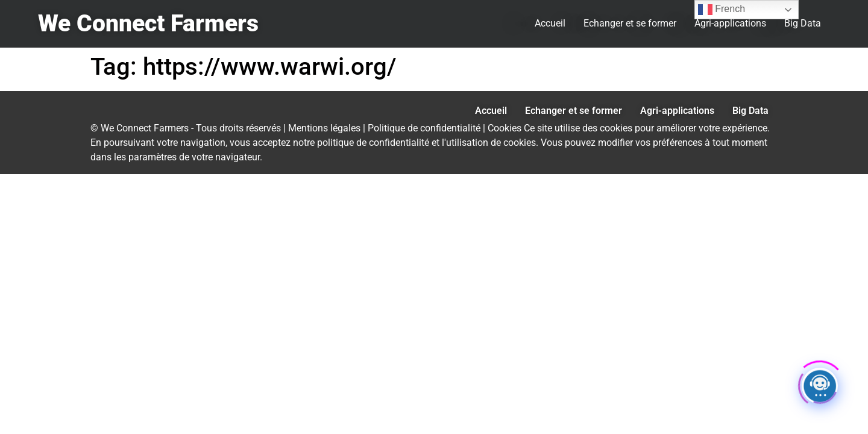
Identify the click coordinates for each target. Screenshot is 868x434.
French (722, 10)
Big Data (803, 23)
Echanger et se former (630, 23)
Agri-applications (730, 23)
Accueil (550, 23)
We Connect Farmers (148, 24)
